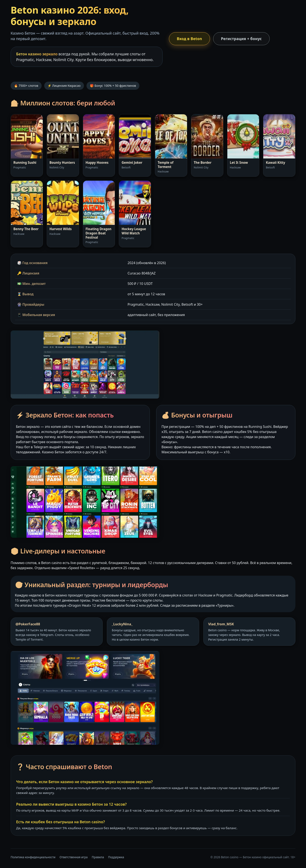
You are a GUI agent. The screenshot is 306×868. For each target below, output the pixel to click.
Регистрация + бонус (241, 39)
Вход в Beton (189, 39)
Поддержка (116, 857)
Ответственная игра (74, 857)
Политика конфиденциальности (33, 857)
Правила (98, 857)
